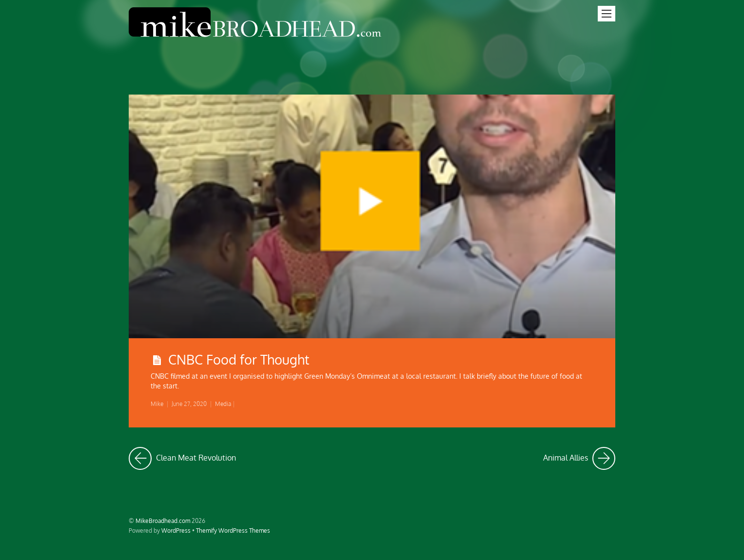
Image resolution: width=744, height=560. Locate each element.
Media (223, 404)
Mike (157, 404)
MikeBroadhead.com (163, 521)
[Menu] (607, 14)
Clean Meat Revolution (182, 458)
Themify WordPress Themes (233, 530)
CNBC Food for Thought (239, 359)
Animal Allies (579, 458)
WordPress (176, 530)
